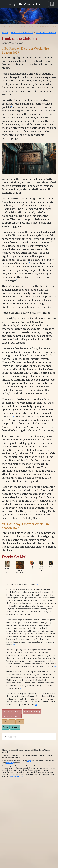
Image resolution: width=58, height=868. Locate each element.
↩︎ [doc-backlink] (38, 584)
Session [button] (15, 727)
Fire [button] (5, 722)
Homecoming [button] (32, 712)
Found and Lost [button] (12, 716)
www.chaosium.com (17, 776)
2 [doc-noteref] (42, 113)
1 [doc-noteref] (12, 106)
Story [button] (6, 727)
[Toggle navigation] (52, 4)
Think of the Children (46, 33)
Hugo (29, 761)
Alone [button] (20, 722)
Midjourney (10, 763)
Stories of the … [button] (12, 712)
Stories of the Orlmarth (22, 33)
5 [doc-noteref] (14, 416)
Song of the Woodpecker (24, 4)
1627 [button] (12, 722)
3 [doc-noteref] (29, 262)
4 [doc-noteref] (17, 280)
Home (5, 33)
